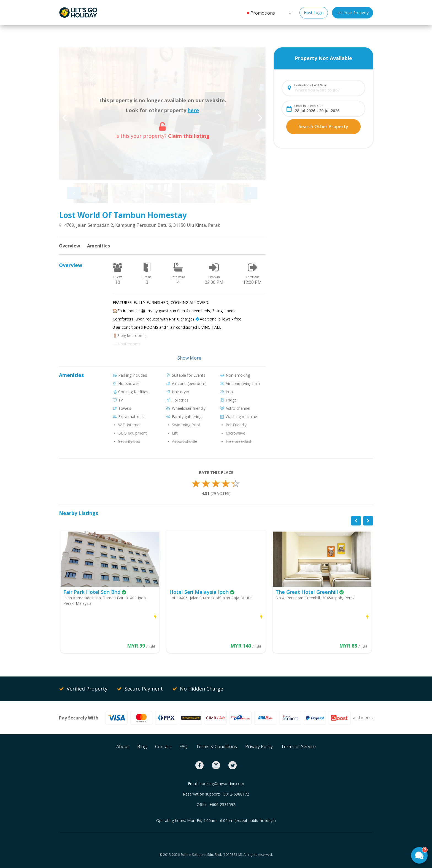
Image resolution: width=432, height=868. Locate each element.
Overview (70, 246)
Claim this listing (189, 136)
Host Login (314, 13)
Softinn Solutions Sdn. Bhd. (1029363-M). (212, 855)
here (193, 110)
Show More (189, 358)
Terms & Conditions (216, 746)
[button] (289, 12)
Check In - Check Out (308, 106)
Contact (163, 746)
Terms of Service (298, 746)
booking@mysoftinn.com (222, 784)
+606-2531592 (222, 804)
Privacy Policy (259, 746)
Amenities (98, 246)
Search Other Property (323, 126)
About (123, 746)
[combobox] (328, 90)
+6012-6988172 (235, 794)
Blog (142, 746)
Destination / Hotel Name (311, 85)
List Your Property (353, 13)
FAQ (183, 746)
